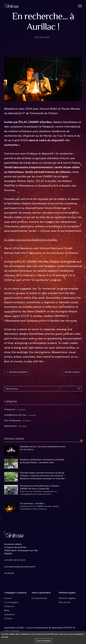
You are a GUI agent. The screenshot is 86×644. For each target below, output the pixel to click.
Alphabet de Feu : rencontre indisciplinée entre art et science (43, 448)
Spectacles (16, 426)
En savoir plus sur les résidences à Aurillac (31, 240)
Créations (15, 409)
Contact (8, 618)
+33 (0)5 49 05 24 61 (15, 560)
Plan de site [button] (64, 602)
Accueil (8, 598)
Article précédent (17, 372)
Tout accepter (44, 641)
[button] (80, 6)
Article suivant (71, 372)
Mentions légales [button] (67, 598)
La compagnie (11, 602)
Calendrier (9, 614)
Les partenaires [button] (39, 598)
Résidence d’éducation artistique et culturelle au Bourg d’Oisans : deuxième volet (42, 461)
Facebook (9, 573)
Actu (7, 610)
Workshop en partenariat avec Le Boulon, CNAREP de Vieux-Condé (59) (40, 487)
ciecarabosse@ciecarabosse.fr (20, 567)
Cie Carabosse (18, 420)
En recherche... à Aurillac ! (32, 503)
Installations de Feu (20, 415)
